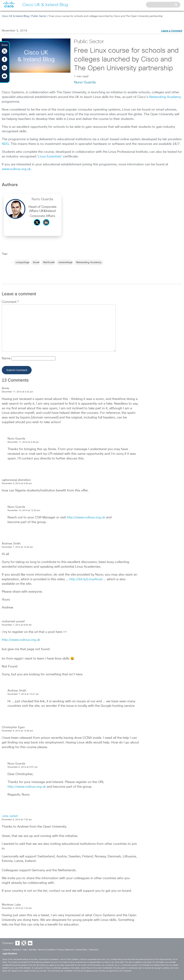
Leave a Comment (172, 31)
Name (7, 358)
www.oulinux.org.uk (16, 169)
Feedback (17, 950)
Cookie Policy (81, 950)
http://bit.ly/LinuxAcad (86, 579)
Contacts (6, 950)
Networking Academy (165, 97)
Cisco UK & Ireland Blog (15, 16)
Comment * (10, 302)
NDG (5, 144)
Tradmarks (94, 950)
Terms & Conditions (47, 950)
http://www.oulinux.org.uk (86, 518)
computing (22, 262)
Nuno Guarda (85, 82)
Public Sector (39, 16)
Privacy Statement (65, 950)
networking (65, 262)
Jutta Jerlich (10, 816)
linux (36, 262)
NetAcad (48, 262)
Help (25, 950)
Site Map (33, 950)
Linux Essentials (50, 157)
